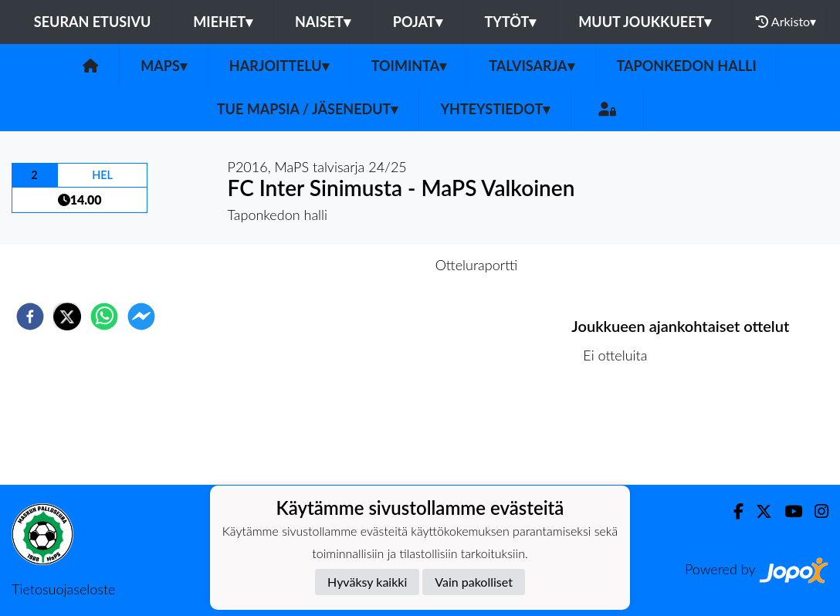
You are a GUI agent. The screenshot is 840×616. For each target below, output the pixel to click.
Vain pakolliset (474, 582)
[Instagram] (815, 511)
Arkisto (786, 22)
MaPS (164, 66)
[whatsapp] (104, 316)
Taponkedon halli (687, 66)
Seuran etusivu (93, 22)
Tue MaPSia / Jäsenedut (308, 109)
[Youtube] (787, 511)
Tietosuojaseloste (63, 589)
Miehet (223, 22)
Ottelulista (621, 433)
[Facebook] (732, 511)
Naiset (323, 22)
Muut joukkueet (645, 22)
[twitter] (67, 316)
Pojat (418, 22)
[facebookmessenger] (141, 316)
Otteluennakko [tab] (367, 265)
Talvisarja (531, 66)
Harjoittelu (279, 66)
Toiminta (409, 66)
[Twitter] (758, 511)
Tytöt (511, 22)
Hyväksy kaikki (367, 582)
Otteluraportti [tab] (477, 265)
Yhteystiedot (495, 109)
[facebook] (30, 316)
